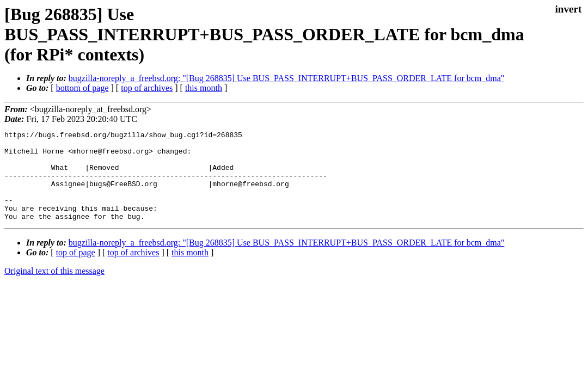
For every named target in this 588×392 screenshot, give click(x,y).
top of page (76, 270)
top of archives (147, 88)
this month (204, 88)
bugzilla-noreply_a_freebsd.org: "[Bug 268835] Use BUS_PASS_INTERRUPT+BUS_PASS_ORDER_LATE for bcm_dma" (287, 78)
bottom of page (82, 88)
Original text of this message (54, 289)
